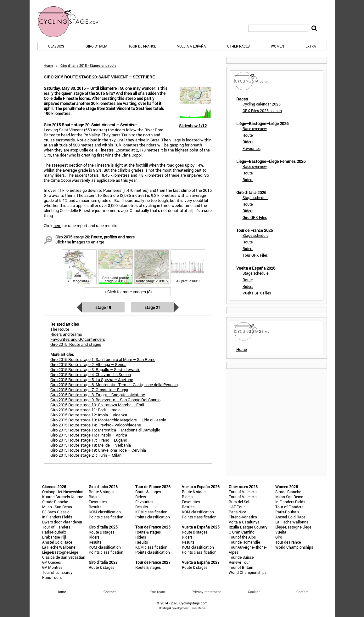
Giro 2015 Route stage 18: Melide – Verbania (91, 445)
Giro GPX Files (255, 217)
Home (48, 65)
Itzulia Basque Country (248, 527)
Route (248, 135)
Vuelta (281, 532)
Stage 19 (103, 307)
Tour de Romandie (244, 542)
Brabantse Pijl (54, 537)
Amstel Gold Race (57, 542)
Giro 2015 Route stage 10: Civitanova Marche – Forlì (97, 405)
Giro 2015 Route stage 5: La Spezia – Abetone (92, 380)
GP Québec (51, 562)
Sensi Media (198, 608)
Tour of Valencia (243, 492)
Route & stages (101, 492)
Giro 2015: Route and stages (76, 344)
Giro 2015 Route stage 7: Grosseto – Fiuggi (89, 390)
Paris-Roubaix (54, 532)
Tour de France (142, 46)
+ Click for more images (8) (128, 292)
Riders (248, 142)
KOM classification (105, 512)
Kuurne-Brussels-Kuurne (63, 497)
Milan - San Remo (57, 507)
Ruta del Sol (239, 502)
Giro (279, 537)
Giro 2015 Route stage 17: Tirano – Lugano (89, 440)
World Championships (248, 572)
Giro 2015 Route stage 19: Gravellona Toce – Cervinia (98, 450)
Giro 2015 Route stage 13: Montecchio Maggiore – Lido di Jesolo (108, 420)
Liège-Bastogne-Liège (60, 552)
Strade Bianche (55, 502)
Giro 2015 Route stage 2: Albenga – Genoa (88, 364)
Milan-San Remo (289, 497)
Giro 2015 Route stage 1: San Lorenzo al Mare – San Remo (103, 359)
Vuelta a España (191, 46)
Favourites (252, 148)
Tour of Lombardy (57, 572)
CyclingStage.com (72, 22)
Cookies (254, 592)
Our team (158, 592)
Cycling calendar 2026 (262, 104)
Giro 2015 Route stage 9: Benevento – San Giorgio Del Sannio (105, 400)
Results (95, 507)
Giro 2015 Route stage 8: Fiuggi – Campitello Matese (98, 395)
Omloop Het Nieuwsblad (63, 492)
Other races (238, 46)
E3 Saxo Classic (56, 512)
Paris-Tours (52, 577)
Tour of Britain (241, 567)
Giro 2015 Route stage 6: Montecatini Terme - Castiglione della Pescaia (114, 385)
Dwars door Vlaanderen (62, 522)
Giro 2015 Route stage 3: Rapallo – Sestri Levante (95, 369)
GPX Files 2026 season (262, 111)
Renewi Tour (239, 562)
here (57, 226)
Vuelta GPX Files (257, 293)
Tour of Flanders (56, 527)
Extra (311, 46)
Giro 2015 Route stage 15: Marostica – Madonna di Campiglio (105, 430)
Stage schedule (255, 197)
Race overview (255, 129)
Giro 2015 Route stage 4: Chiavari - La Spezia (91, 374)
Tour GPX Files (255, 255)
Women (277, 46)
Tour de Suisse (241, 557)
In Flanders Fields (57, 517)
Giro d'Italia (96, 46)
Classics (56, 46)
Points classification (106, 517)
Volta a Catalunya (244, 522)
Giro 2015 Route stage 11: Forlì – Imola (85, 410)
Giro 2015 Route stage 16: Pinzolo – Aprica (89, 435)
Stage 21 (152, 307)
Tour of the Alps (242, 537)
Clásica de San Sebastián (64, 557)
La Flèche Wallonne (59, 547)
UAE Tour (237, 507)
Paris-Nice (237, 512)
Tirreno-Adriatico (243, 517)
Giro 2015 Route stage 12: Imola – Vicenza (89, 415)
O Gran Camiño (242, 532)
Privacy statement (206, 592)
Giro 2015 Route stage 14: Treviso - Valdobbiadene (96, 425)
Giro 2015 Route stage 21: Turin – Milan (86, 455)
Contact (302, 592)
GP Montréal (53, 567)
